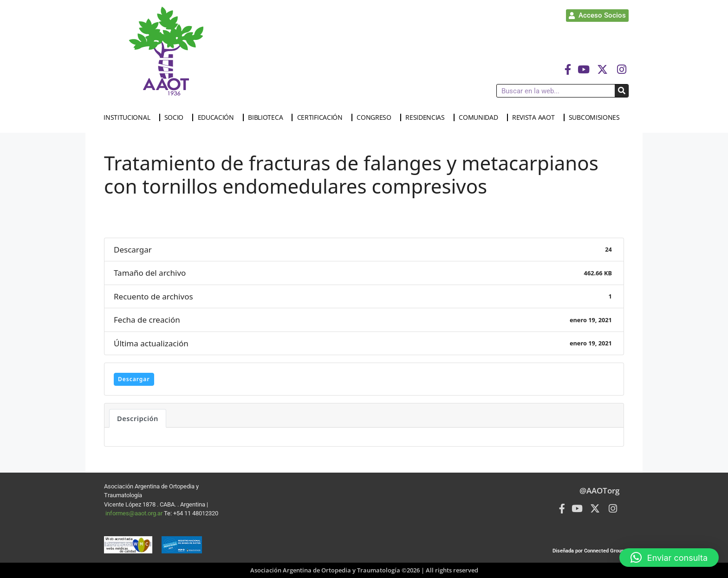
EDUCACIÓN (218, 117)
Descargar (134, 379)
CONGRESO (376, 117)
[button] (669, 558)
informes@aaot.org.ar (135, 513)
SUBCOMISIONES (597, 117)
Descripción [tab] (138, 418)
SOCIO (176, 117)
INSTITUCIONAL (129, 117)
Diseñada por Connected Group (588, 551)
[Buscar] (621, 91)
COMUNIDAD (481, 117)
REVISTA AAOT (536, 117)
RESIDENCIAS (427, 117)
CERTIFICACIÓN (322, 117)
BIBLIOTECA (268, 117)
